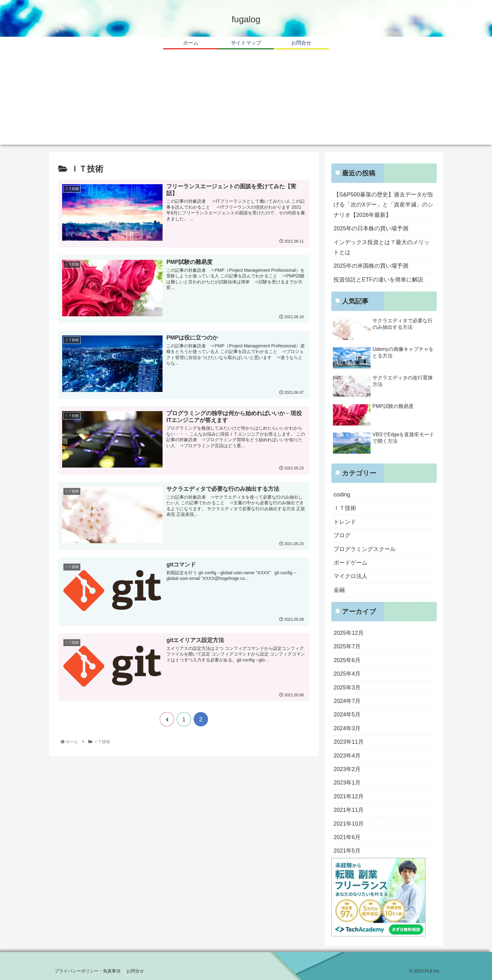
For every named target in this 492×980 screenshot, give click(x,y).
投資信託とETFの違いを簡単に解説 (378, 280)
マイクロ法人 (350, 576)
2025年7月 (347, 646)
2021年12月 (349, 796)
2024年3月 (347, 728)
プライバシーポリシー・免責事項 (88, 971)
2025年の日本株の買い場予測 (371, 228)
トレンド (345, 522)
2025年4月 (347, 674)
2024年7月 (347, 701)
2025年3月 (347, 688)
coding (342, 495)
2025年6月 (347, 660)
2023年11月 (349, 742)
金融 (339, 590)
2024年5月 (347, 715)
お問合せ (136, 971)
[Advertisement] (246, 101)
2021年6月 (347, 837)
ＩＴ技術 (345, 508)
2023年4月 (347, 756)
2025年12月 (349, 633)
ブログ (342, 535)
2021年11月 (349, 810)
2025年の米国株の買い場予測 (371, 266)
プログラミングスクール (365, 549)
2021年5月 (347, 851)
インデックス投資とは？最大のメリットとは (382, 247)
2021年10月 (349, 824)
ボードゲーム (350, 563)
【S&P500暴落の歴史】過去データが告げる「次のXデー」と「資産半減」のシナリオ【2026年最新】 (383, 205)
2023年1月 (347, 783)
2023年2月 (347, 769)
